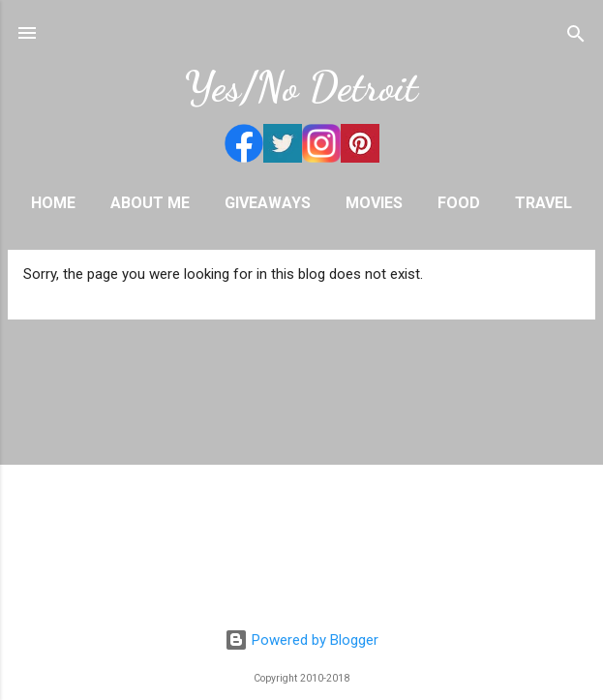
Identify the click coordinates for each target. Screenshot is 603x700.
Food (459, 203)
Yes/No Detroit (301, 87)
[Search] (576, 35)
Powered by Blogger (301, 640)
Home (53, 203)
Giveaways (268, 203)
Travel (543, 203)
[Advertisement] (301, 478)
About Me (150, 203)
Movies (374, 203)
